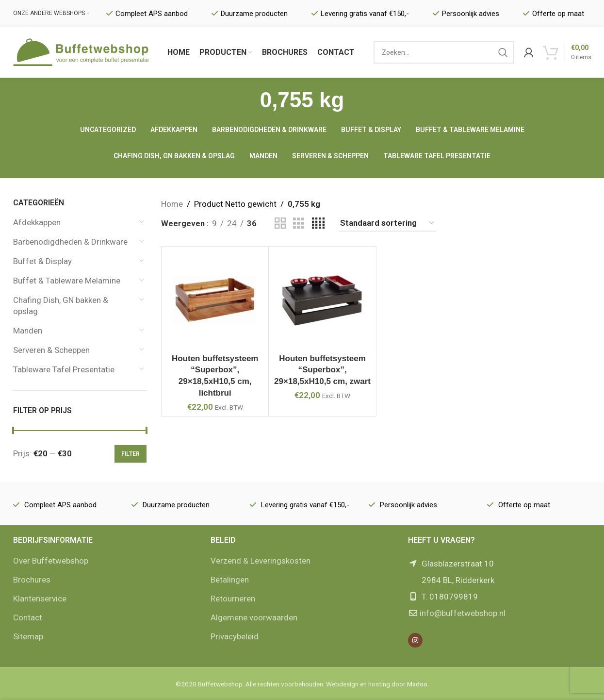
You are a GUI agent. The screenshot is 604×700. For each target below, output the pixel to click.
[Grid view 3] (299, 224)
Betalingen (230, 580)
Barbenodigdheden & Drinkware (70, 242)
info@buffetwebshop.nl (463, 613)
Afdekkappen (37, 222)
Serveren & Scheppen (51, 350)
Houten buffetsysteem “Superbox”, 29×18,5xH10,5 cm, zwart (322, 370)
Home (172, 204)
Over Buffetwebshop (51, 561)
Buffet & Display (42, 261)
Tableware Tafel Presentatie (64, 369)
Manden (28, 331)
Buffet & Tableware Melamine (67, 281)
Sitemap (28, 636)
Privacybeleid (235, 636)
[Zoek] (444, 52)
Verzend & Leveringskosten (261, 561)
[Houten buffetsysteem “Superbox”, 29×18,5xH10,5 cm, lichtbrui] (215, 300)
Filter (131, 454)
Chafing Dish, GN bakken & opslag (61, 306)
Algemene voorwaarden (254, 617)
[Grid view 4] (318, 224)
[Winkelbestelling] (388, 223)
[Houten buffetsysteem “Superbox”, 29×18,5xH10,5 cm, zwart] (322, 300)
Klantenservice (40, 599)
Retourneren (233, 599)
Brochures (32, 580)
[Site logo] (81, 51)
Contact (28, 617)
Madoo (417, 684)
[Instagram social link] (415, 640)
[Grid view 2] (280, 224)
